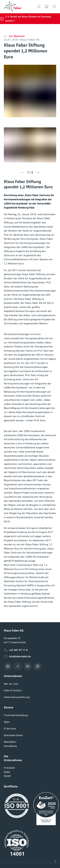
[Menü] (54, 7)
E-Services (10, 737)
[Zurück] (23, 173)
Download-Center (14, 743)
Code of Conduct (13, 699)
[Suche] (39, 7)
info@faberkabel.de (18, 665)
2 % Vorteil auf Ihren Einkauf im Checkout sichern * (26, 19)
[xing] (18, 674)
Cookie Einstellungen (16, 837)
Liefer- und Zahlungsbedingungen (23, 845)
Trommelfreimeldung (16, 723)
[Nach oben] (56, 862)
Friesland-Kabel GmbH (10, 780)
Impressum (10, 852)
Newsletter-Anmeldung (10, 752)
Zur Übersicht (14, 36)
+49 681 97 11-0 (16, 658)
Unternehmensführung (17, 705)
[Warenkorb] (47, 7)
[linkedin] (8, 674)
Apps (7, 730)
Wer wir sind (11, 692)
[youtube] (28, 674)
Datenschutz (11, 860)
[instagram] (38, 674)
